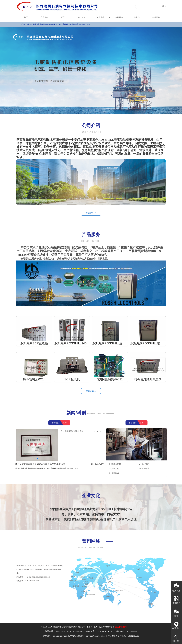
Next (179, 70)
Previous (3, 70)
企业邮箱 (156, 17)
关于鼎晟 (100, 17)
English (128, 6)
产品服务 (44, 17)
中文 (120, 6)
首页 (26, 17)
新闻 (63, 17)
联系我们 (138, 17)
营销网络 (119, 17)
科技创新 (82, 17)
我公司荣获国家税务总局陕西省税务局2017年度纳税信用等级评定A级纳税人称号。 (60, 24)
